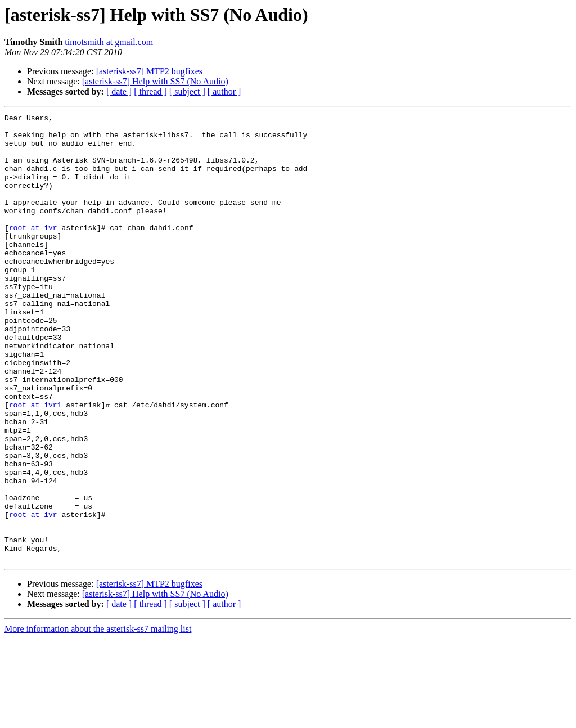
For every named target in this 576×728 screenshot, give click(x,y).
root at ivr (33, 251)
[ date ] (119, 91)
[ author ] (224, 91)
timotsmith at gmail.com (109, 42)
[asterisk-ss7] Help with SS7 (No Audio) (155, 81)
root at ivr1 (35, 464)
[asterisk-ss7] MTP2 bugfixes (149, 71)
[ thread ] (150, 91)
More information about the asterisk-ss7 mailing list (98, 718)
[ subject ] (187, 91)
